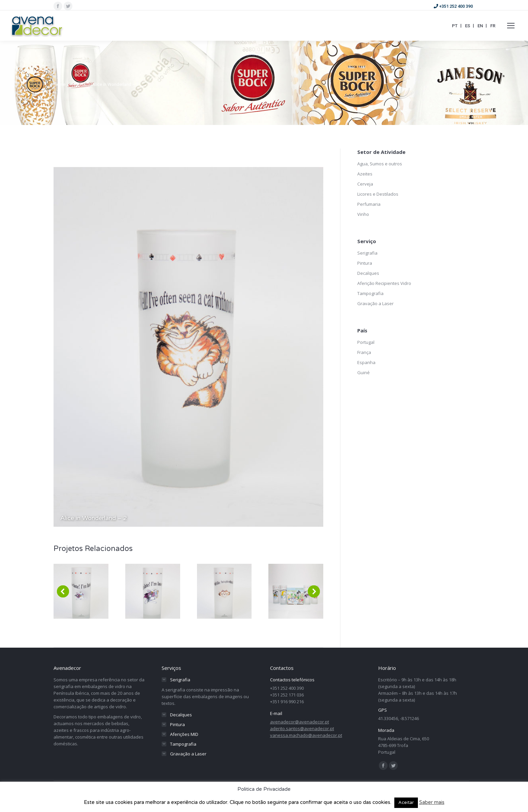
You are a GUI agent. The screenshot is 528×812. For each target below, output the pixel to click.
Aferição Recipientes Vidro (384, 283)
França (364, 352)
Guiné (364, 372)
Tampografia (370, 293)
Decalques (368, 273)
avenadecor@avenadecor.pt (300, 722)
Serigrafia (367, 253)
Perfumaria (369, 204)
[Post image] (81, 591)
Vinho (363, 214)
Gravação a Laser (375, 303)
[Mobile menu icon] (511, 26)
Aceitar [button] (406, 803)
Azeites (365, 174)
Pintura (365, 263)
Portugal (366, 342)
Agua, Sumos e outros (380, 164)
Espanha (366, 362)
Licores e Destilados (378, 194)
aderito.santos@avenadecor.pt (302, 728)
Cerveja (365, 184)
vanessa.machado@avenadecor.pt (306, 735)
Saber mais (432, 802)
